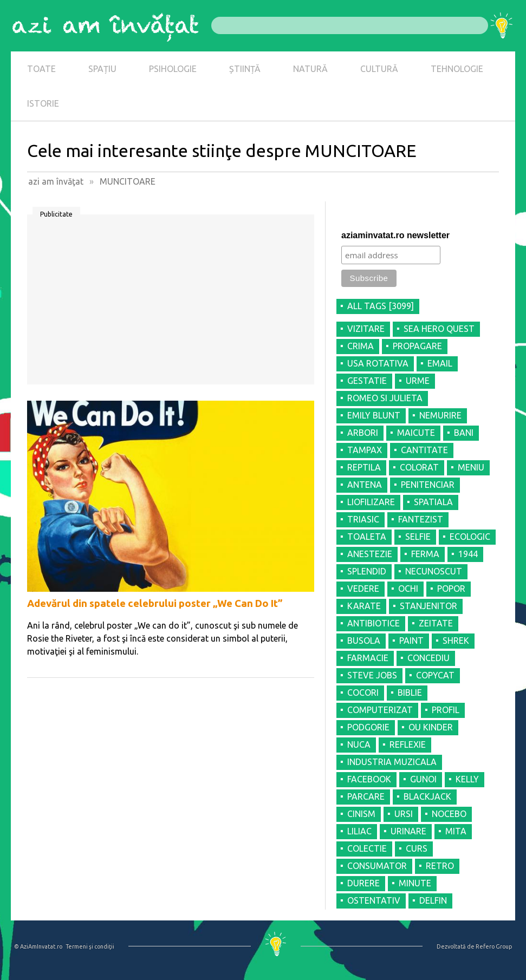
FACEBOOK (369, 779)
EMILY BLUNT (374, 415)
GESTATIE (367, 381)
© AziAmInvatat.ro (38, 946)
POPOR (451, 589)
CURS (417, 848)
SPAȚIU (102, 69)
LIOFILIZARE (371, 502)
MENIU (471, 467)
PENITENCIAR (428, 485)
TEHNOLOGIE (457, 69)
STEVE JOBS (372, 675)
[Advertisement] (171, 303)
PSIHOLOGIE (173, 69)
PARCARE (366, 796)
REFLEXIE (408, 744)
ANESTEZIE (370, 554)
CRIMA (361, 346)
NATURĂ (310, 69)
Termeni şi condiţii (90, 946)
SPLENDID (367, 571)
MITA (456, 831)
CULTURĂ (379, 69)
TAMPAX (365, 450)
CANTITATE (424, 450)
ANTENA (365, 485)
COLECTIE (367, 848)
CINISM (361, 814)
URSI (404, 814)
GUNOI (423, 779)
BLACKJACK (427, 796)
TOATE (41, 69)
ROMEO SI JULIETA (385, 398)
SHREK (456, 641)
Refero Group (494, 946)
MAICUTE (416, 433)
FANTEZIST (421, 519)
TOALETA (367, 537)
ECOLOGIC (470, 537)
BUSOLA (364, 641)
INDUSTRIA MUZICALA (392, 762)
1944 (468, 554)
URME (418, 381)
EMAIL (440, 363)
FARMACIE (368, 658)
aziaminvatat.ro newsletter (395, 235)
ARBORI (363, 433)
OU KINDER (431, 727)
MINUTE (415, 883)
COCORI (363, 692)
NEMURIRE (440, 415)
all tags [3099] (381, 306)
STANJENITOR (428, 606)
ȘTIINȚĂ (245, 69)
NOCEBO (449, 814)
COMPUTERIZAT (380, 710)
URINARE (408, 831)
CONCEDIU (428, 658)
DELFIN (433, 900)
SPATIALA (433, 502)
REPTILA (364, 467)
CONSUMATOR (377, 866)
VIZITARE (366, 329)
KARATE (364, 606)
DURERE (363, 883)
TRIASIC (363, 519)
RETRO (440, 866)
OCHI (408, 589)
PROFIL (446, 710)
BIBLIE (410, 692)
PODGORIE (368, 727)
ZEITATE (436, 623)
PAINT (411, 641)
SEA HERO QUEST (439, 329)
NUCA (359, 744)
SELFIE (418, 537)
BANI (464, 433)
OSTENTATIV (374, 900)
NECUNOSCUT (434, 571)
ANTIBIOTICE (374, 623)
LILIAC (359, 831)
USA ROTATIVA (378, 363)
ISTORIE (43, 103)
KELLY (467, 779)
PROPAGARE (417, 346)
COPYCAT (435, 675)
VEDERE (363, 589)
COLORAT (419, 467)
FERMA (425, 554)
